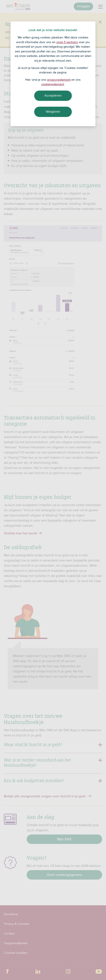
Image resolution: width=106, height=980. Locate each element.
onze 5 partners (67, 42)
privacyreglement (59, 80)
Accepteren (53, 96)
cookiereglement (53, 84)
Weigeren (53, 112)
